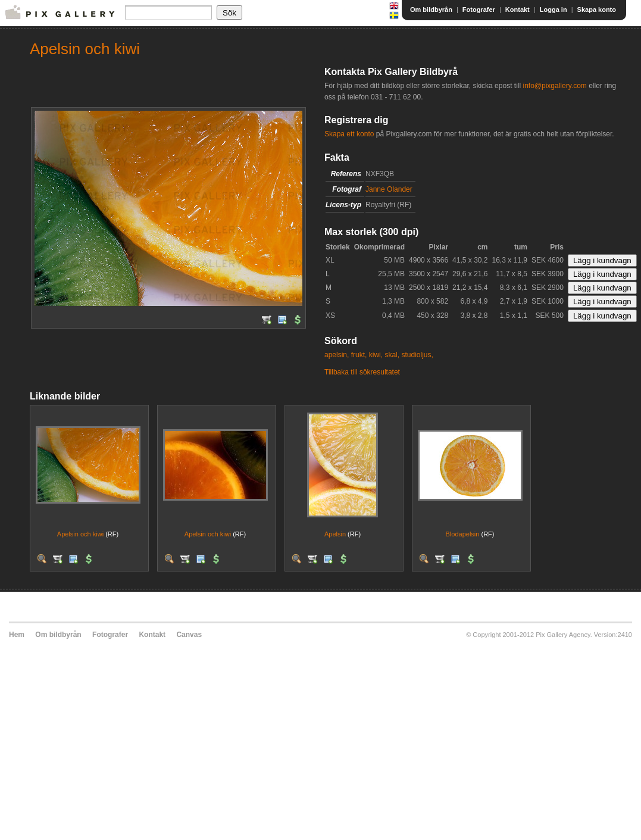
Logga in (554, 10)
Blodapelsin (463, 534)
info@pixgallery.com (554, 86)
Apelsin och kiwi (80, 534)
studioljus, (417, 355)
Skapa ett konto (349, 134)
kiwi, (376, 355)
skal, (392, 355)
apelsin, (337, 355)
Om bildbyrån (431, 10)
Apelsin (335, 534)
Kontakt (518, 10)
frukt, (359, 355)
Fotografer (479, 10)
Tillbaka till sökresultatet (362, 372)
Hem (17, 635)
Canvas (189, 635)
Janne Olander (389, 189)
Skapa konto (597, 10)
